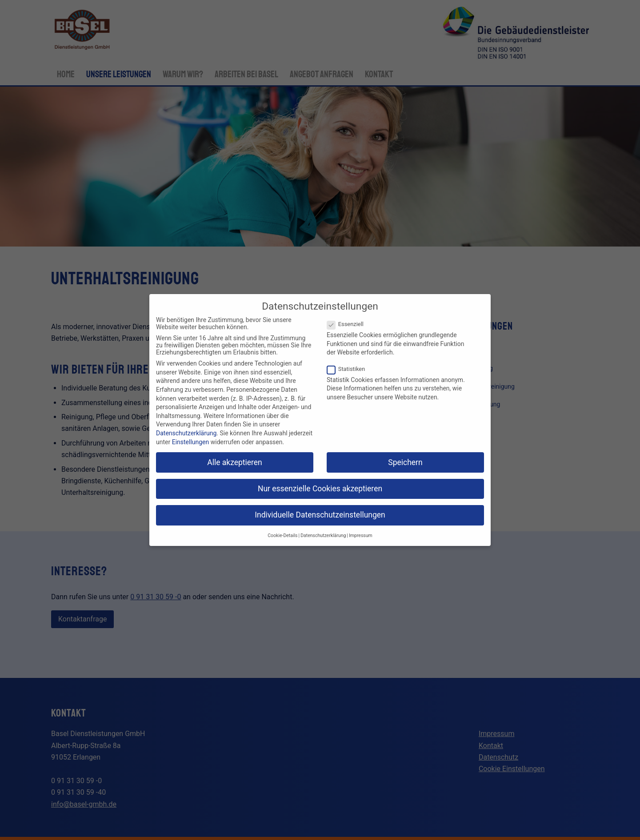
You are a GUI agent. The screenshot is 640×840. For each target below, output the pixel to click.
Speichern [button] (405, 462)
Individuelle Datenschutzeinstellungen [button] (320, 515)
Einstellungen (191, 442)
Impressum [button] (361, 535)
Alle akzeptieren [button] (235, 462)
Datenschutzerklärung (186, 433)
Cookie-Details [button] (282, 535)
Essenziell (349, 324)
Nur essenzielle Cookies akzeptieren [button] (320, 489)
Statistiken (350, 369)
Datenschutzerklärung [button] (323, 535)
